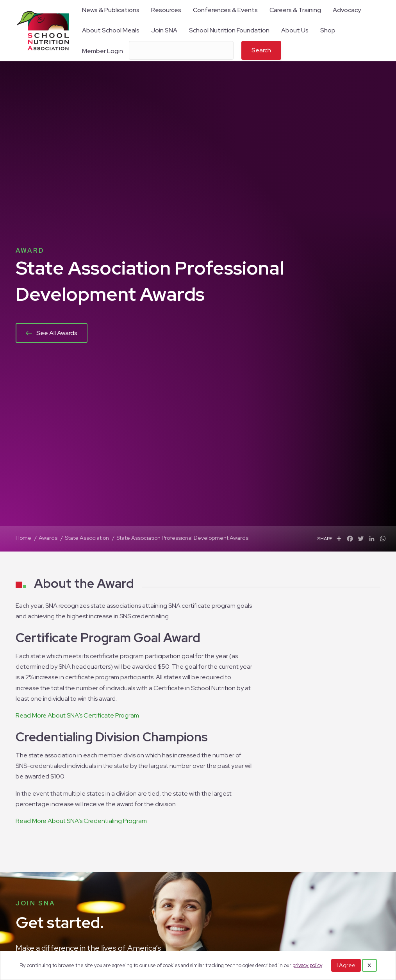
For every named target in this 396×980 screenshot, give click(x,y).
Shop (328, 30)
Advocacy (347, 10)
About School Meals (111, 30)
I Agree (346, 965)
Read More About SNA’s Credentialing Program (81, 821)
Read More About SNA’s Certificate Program (77, 715)
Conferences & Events (225, 10)
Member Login (103, 51)
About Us (295, 30)
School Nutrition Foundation (229, 30)
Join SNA (164, 30)
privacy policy (307, 965)
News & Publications (111, 10)
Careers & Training (295, 10)
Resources (166, 10)
